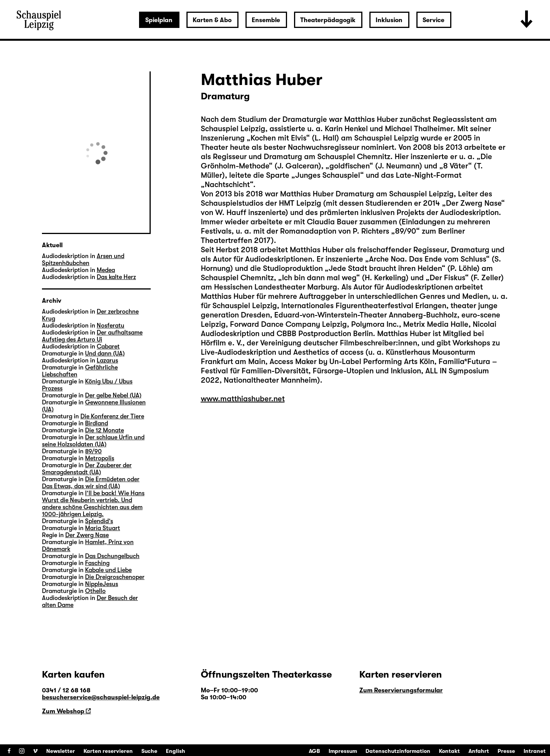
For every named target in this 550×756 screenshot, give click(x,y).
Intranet (535, 751)
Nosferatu (111, 326)
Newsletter (61, 751)
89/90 (93, 451)
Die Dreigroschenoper (115, 577)
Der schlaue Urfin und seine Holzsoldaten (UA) (93, 441)
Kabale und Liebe (108, 570)
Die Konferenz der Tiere (112, 416)
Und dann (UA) (105, 354)
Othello (95, 591)
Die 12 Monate (104, 430)
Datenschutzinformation (398, 751)
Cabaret (108, 347)
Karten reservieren (108, 751)
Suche (149, 751)
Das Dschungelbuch (112, 556)
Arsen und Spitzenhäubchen (83, 260)
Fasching (97, 563)
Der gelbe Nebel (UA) (113, 395)
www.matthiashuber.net (243, 399)
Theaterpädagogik (328, 20)
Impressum (343, 751)
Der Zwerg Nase (87, 535)
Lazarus (107, 361)
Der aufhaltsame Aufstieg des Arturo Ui (92, 336)
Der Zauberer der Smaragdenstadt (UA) (87, 469)
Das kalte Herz (116, 277)
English (176, 751)
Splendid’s (99, 521)
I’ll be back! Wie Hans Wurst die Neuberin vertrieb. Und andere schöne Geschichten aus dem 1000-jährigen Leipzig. (93, 504)
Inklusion (389, 20)
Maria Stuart (103, 528)
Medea (106, 270)
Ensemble (266, 20)
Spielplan (159, 20)
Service (433, 20)
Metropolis (100, 458)
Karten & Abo (212, 20)
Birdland (97, 423)
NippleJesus (102, 584)
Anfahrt (479, 751)
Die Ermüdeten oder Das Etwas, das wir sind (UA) (91, 483)
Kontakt (449, 751)
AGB (314, 751)
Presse (506, 751)
